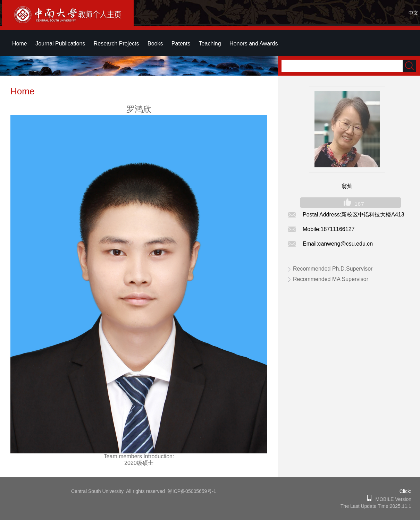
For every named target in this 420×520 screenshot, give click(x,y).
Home (20, 44)
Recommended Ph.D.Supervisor (333, 269)
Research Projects (116, 44)
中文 (413, 13)
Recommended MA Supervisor (331, 279)
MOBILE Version (391, 499)
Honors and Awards (254, 44)
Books (155, 44)
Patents (181, 44)
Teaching (210, 44)
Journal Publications (60, 44)
